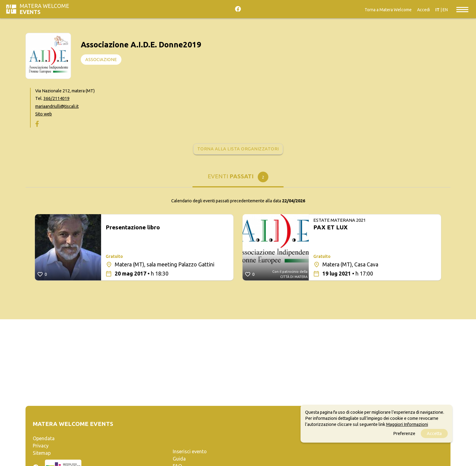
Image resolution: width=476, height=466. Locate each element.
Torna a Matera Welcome (388, 10)
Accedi (423, 10)
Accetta (434, 433)
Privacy (41, 446)
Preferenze (404, 433)
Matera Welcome (44, 9)
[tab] (238, 178)
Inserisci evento (190, 451)
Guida (179, 459)
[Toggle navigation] (462, 9)
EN (445, 10)
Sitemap (42, 453)
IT (437, 10)
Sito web (44, 114)
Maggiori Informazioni (407, 424)
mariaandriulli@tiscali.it (57, 106)
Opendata (44, 438)
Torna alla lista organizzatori (238, 149)
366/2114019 (56, 98)
